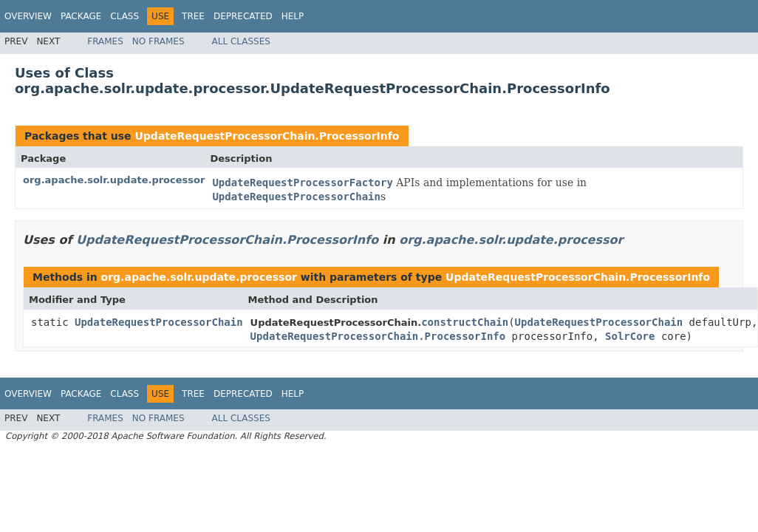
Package (81, 16)
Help (293, 16)
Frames (105, 41)
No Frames (158, 41)
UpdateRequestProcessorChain (159, 322)
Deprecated (243, 16)
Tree (193, 16)
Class (124, 16)
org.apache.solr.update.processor (114, 180)
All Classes (241, 41)
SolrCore (630, 336)
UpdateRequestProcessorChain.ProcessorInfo (267, 136)
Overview (28, 16)
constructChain (465, 322)
